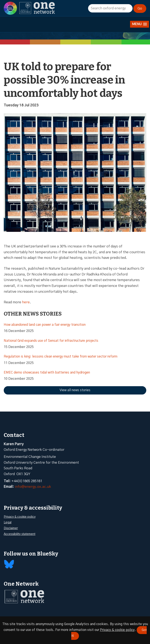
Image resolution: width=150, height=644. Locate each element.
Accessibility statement (20, 534)
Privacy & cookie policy (20, 517)
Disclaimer (11, 528)
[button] (140, 24)
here (26, 302)
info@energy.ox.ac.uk (33, 487)
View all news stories (75, 390)
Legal (8, 522)
